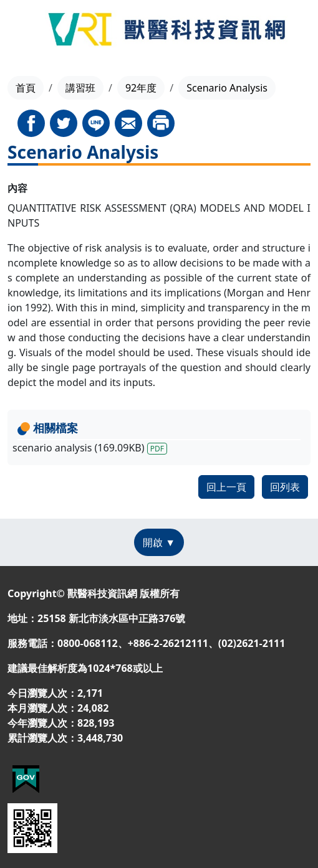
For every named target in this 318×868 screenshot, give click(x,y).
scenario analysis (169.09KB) (90, 448)
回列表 (285, 487)
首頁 (26, 88)
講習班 (80, 88)
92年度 (141, 88)
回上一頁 (226, 487)
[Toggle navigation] (24, 31)
